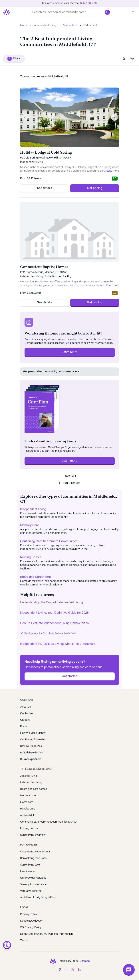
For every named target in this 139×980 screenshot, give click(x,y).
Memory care (28, 796)
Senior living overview (33, 835)
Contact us (27, 713)
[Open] (133, 12)
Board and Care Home (35, 577)
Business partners (31, 759)
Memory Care (30, 525)
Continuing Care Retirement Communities (49, 541)
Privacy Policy (29, 914)
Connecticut (70, 25)
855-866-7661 (89, 3)
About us (25, 707)
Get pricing (95, 188)
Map (128, 59)
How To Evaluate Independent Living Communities (54, 623)
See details (45, 188)
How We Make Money (33, 733)
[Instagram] (66, 969)
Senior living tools (30, 865)
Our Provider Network (33, 878)
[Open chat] (129, 970)
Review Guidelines (31, 746)
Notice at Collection (32, 921)
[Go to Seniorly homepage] (7, 12)
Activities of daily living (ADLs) (38, 898)
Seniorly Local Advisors (34, 884)
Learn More (69, 352)
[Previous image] (25, 117)
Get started (70, 676)
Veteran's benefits (31, 891)
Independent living (31, 783)
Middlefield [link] (90, 25)
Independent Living (45, 25)
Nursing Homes (31, 557)
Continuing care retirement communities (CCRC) (49, 822)
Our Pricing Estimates (33, 740)
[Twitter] (73, 969)
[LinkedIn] (79, 969)
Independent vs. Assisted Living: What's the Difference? (58, 644)
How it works (28, 871)
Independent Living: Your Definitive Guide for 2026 (54, 613)
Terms (24, 941)
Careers (25, 720)
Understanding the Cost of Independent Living (52, 602)
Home (24, 25)
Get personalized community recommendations (70, 372)
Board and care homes (34, 789)
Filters (14, 59)
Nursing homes (29, 828)
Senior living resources (33, 858)
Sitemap (85, 961)
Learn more (70, 461)
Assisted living (29, 776)
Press (24, 726)
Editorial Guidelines (31, 753)
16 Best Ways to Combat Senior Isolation (48, 634)
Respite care (28, 809)
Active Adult (27, 815)
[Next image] (114, 117)
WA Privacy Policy (31, 927)
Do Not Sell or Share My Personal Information (46, 934)
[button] (107, 12)
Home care (27, 802)
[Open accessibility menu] (7, 945)
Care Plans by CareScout (35, 852)
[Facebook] (60, 969)
